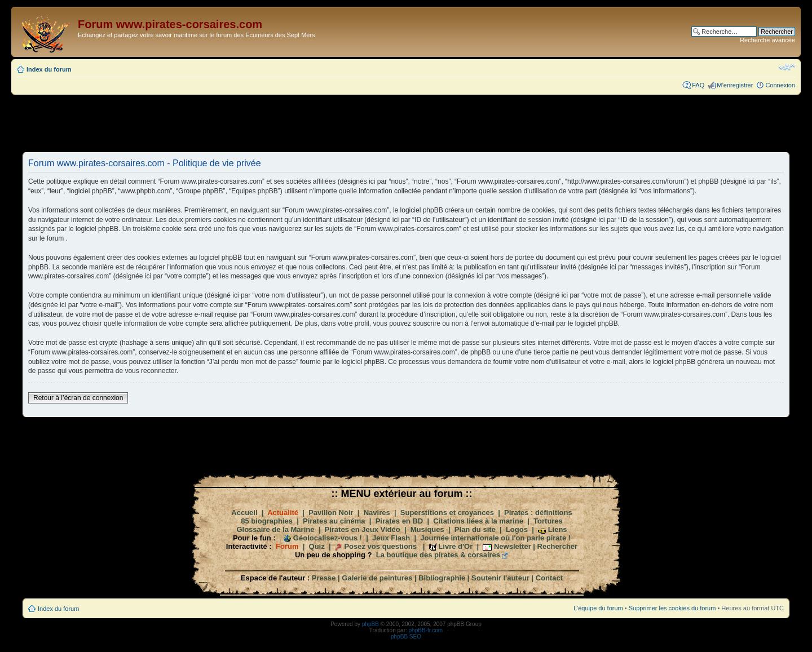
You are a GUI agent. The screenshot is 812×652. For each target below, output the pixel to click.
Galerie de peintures (377, 578)
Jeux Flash (391, 538)
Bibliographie (442, 578)
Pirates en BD (400, 521)
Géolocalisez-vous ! (328, 538)
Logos (517, 529)
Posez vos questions (380, 546)
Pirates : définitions (538, 513)
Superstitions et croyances (447, 513)
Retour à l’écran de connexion (78, 398)
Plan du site (475, 529)
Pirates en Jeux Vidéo (363, 529)
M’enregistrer (735, 85)
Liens (558, 529)
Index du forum (49, 69)
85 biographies (267, 521)
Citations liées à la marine (478, 521)
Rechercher (558, 546)
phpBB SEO (406, 637)
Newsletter (513, 546)
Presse (324, 578)
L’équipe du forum (598, 608)
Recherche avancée (767, 40)
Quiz (317, 546)
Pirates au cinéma (334, 521)
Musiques (427, 529)
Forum (287, 546)
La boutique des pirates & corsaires (438, 555)
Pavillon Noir (331, 513)
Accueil (244, 513)
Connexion (780, 85)
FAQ (698, 85)
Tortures (548, 521)
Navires (377, 513)
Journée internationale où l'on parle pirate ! (495, 538)
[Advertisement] (406, 123)
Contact (549, 578)
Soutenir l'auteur (500, 578)
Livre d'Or (455, 546)
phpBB (370, 624)
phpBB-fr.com (426, 630)
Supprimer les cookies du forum (672, 608)
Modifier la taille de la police (787, 67)
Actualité (283, 513)
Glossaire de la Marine (275, 529)
